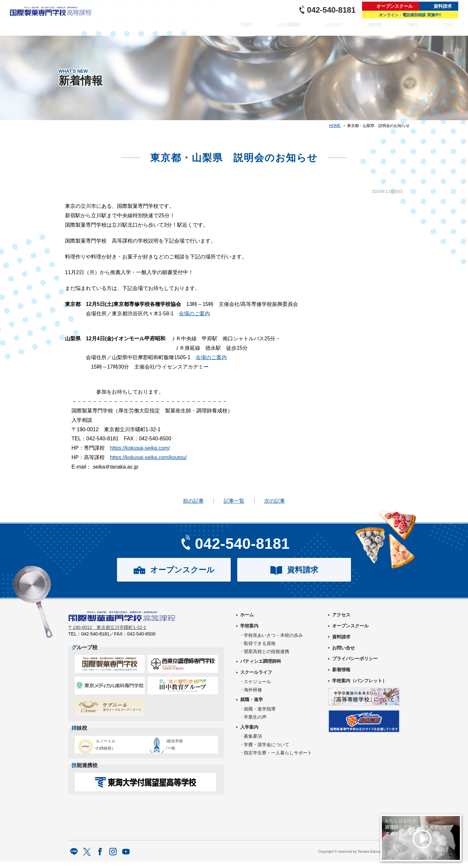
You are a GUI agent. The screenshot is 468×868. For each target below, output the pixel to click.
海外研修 (253, 690)
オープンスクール (395, 6)
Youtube (126, 859)
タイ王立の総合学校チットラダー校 (180, 748)
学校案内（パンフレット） (359, 681)
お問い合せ (344, 648)
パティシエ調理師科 (279, 28)
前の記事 (193, 501)
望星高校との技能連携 (266, 651)
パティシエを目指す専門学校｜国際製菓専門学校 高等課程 (53, 18)
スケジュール (257, 682)
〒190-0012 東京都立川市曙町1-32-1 (107, 632)
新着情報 (341, 670)
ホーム (247, 615)
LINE (74, 859)
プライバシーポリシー (355, 659)
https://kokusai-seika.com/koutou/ (148, 457)
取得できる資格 (260, 643)
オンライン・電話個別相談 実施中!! (410, 15)
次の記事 (275, 501)
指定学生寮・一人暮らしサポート (278, 753)
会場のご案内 (194, 314)
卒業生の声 (255, 717)
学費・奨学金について (266, 745)
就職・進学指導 (260, 709)
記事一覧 (234, 501)
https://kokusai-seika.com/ (140, 448)
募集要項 (253, 736)
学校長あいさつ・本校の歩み (273, 635)
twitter (87, 859)
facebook (100, 859)
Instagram (113, 859)
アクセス (448, 28)
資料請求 (443, 6)
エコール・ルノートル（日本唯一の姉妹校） (107, 748)
